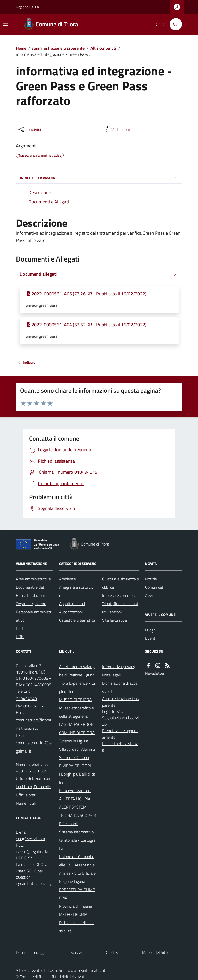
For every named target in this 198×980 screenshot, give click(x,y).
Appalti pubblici (72, 604)
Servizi (76, 952)
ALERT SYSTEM (73, 807)
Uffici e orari (26, 795)
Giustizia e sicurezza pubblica (121, 583)
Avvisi (150, 595)
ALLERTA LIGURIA (75, 799)
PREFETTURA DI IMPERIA (77, 894)
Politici (22, 628)
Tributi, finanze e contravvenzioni (120, 608)
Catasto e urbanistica (77, 620)
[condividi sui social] (29, 129)
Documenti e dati (31, 587)
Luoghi (151, 630)
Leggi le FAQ (113, 711)
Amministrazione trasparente (58, 48)
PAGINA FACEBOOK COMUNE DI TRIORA (77, 729)
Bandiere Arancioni (75, 791)
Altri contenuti (103, 48)
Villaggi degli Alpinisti (77, 749)
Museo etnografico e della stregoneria (76, 712)
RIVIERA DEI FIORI (75, 766)
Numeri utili (26, 803)
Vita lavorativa (114, 620)
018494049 (26, 699)
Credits (112, 952)
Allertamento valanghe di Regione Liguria (77, 671)
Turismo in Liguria (74, 741)
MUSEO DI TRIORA (75, 700)
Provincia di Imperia (76, 906)
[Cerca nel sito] (174, 24)
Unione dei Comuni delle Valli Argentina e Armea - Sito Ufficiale (77, 865)
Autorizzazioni (71, 612)
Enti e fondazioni (30, 595)
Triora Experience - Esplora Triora (77, 687)
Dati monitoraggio (31, 952)
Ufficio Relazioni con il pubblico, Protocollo (34, 783)
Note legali (111, 675)
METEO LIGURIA (73, 914)
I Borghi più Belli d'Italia (77, 778)
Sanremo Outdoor (74, 757)
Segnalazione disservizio (120, 721)
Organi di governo (31, 604)
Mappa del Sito (155, 952)
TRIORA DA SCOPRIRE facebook (77, 819)
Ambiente (67, 579)
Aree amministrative (33, 579)
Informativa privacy (119, 667)
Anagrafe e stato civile (77, 591)
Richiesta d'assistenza (120, 747)
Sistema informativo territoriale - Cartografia (77, 840)
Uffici (20, 637)
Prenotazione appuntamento (120, 734)
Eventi (151, 638)
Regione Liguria (27, 7)
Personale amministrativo (34, 616)
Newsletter (155, 673)
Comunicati (155, 587)
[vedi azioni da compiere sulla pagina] (117, 129)
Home (21, 48)
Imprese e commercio (120, 595)
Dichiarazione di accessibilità (77, 927)
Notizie (151, 579)
